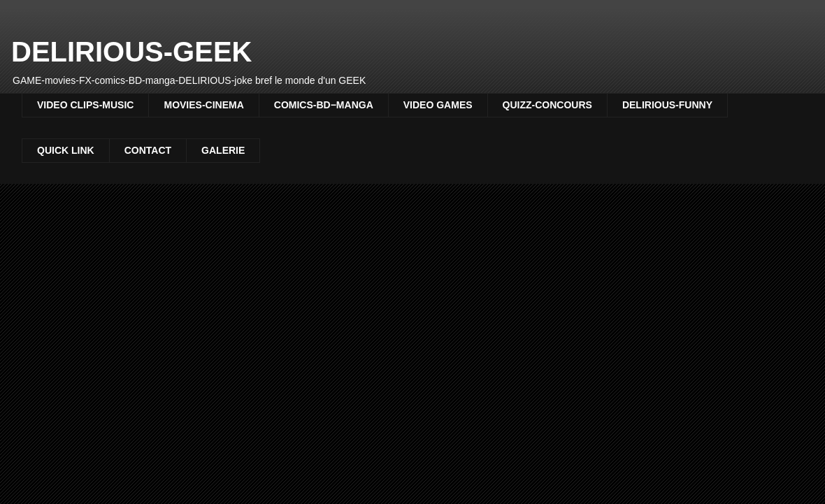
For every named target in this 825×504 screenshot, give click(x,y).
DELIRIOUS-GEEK (131, 52)
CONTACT (148, 150)
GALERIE (223, 150)
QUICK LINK (66, 150)
